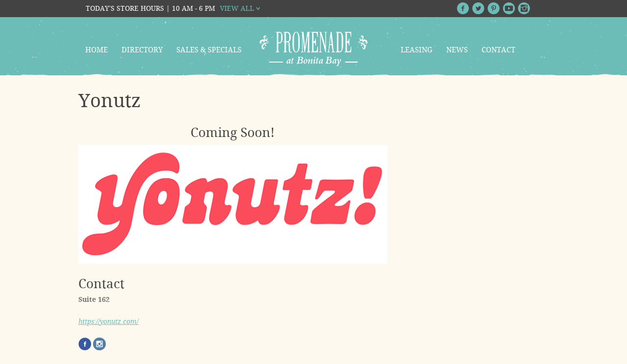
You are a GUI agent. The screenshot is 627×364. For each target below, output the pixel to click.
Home (96, 50)
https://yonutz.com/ (109, 321)
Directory (142, 50)
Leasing (417, 50)
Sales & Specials (209, 50)
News (457, 50)
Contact (498, 50)
